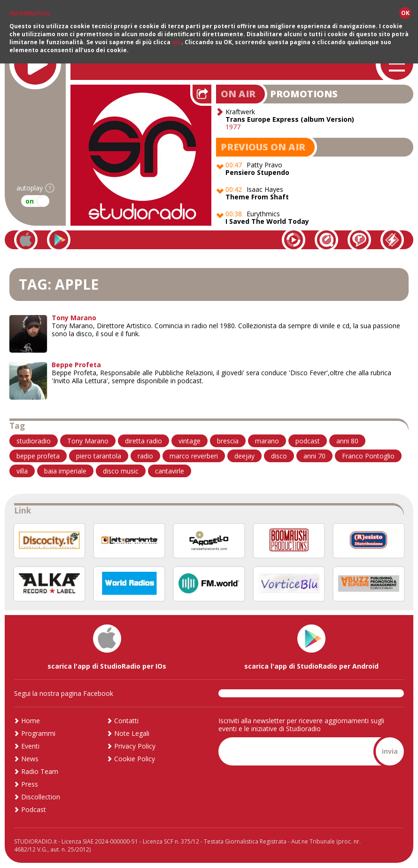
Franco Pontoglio (368, 456)
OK (405, 13)
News (30, 759)
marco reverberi (194, 456)
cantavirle (170, 471)
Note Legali (132, 733)
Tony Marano (88, 441)
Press (30, 784)
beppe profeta (38, 456)
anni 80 (347, 441)
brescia (228, 441)
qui (177, 42)
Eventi (30, 746)
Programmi (38, 733)
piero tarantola (99, 456)
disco (279, 456)
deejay (244, 456)
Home (31, 721)
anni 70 (314, 456)
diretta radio (143, 441)
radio (145, 456)
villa (22, 471)
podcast (308, 441)
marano (267, 441)
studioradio (34, 441)
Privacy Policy (135, 746)
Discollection (41, 797)
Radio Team (40, 771)
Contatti (126, 721)
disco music (121, 471)
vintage (190, 441)
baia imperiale (65, 471)
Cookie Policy (135, 759)
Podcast (34, 809)
